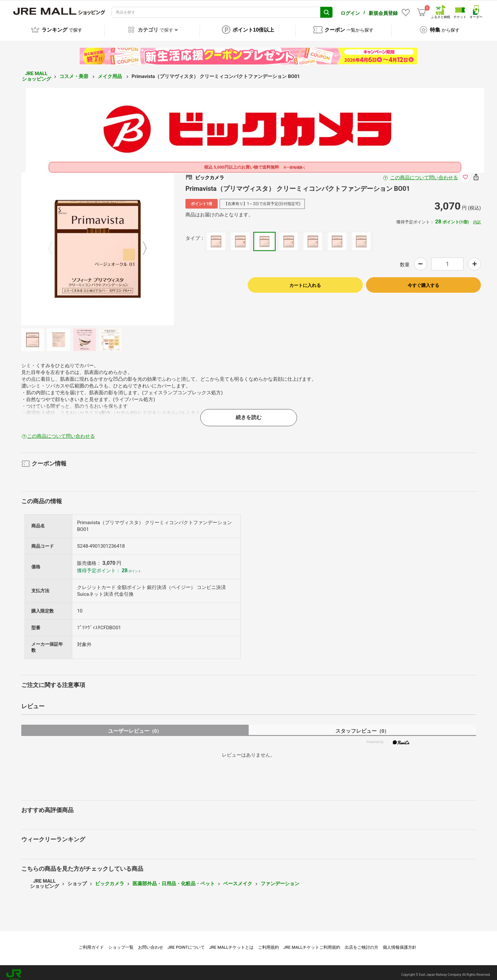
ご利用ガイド (91, 943)
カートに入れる (305, 281)
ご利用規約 (268, 943)
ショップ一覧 (121, 943)
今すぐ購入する (423, 281)
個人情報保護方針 (400, 943)
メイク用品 (110, 72)
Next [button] (141, 244)
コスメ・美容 (75, 72)
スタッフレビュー (362, 726)
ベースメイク (238, 879)
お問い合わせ (151, 943)
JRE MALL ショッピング (36, 72)
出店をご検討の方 (362, 943)
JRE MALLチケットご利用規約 (312, 943)
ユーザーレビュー (135, 726)
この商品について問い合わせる (424, 173)
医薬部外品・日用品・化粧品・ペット (174, 879)
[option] (98, 244)
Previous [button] (54, 244)
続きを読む (249, 413)
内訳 (477, 218)
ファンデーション (280, 879)
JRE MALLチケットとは (231, 943)
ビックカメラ (110, 879)
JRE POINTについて (186, 943)
